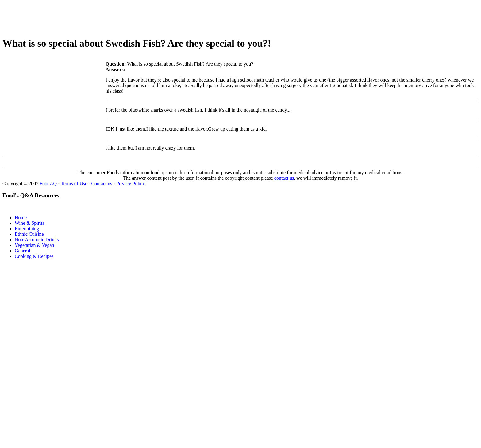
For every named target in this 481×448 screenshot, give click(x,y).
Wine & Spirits (29, 223)
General (23, 251)
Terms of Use (74, 184)
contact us (284, 178)
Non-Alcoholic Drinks (37, 240)
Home (21, 218)
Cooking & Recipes (34, 256)
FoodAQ (48, 184)
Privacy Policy (131, 184)
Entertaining (27, 229)
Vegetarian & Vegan (35, 245)
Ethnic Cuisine (29, 234)
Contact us (102, 184)
